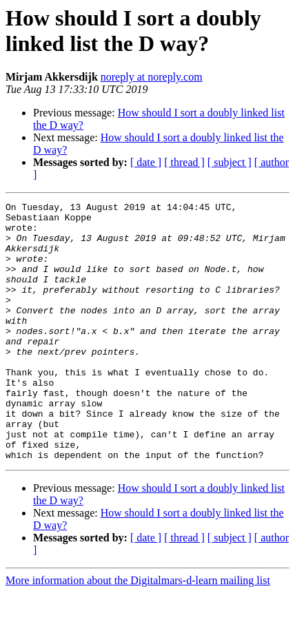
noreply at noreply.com (152, 77)
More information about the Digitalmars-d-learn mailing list (138, 632)
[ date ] (146, 162)
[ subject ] (230, 162)
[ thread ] (184, 162)
